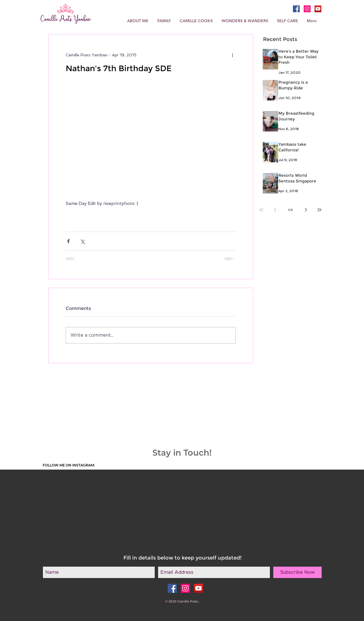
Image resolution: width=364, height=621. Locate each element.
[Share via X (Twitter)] (82, 241)
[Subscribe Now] (297, 572)
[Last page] (319, 210)
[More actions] (232, 55)
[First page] (261, 210)
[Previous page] (275, 210)
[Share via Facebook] (68, 241)
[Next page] (306, 210)
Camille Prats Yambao (66, 19)
